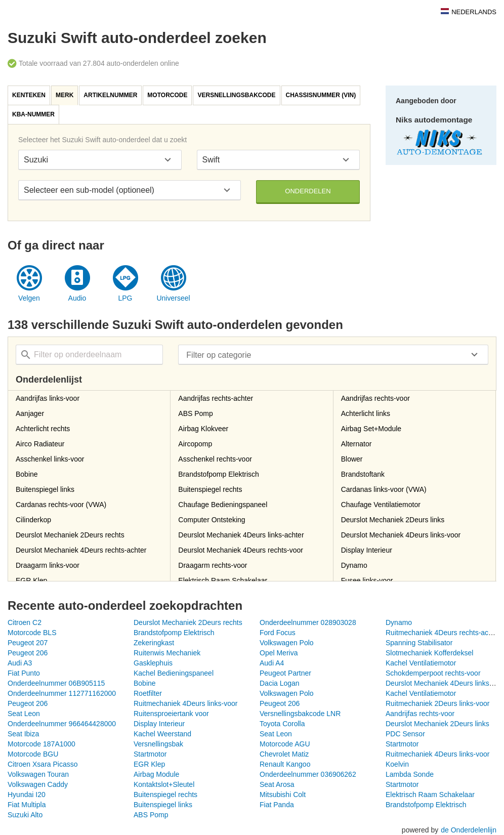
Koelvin (397, 764)
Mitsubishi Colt (283, 795)
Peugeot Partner (285, 673)
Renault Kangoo (285, 764)
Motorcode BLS (32, 633)
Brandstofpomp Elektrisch (174, 633)
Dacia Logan (280, 683)
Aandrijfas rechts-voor (420, 714)
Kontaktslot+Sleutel (164, 784)
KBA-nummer (33, 114)
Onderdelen (308, 191)
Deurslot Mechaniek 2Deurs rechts (188, 622)
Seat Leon (24, 714)
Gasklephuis (153, 663)
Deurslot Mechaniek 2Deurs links (437, 724)
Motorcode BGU (33, 754)
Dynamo (399, 622)
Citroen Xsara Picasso (43, 764)
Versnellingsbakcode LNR (300, 714)
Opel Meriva (279, 653)
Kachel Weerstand (162, 734)
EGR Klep (149, 764)
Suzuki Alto (25, 815)
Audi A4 (272, 663)
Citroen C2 (25, 622)
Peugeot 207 (28, 643)
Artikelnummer (110, 95)
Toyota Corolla (282, 724)
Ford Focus (278, 633)
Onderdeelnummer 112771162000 (62, 693)
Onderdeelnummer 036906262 (308, 774)
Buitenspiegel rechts (165, 795)
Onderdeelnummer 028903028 (308, 622)
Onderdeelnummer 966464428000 (62, 724)
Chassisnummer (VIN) (321, 95)
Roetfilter (148, 693)
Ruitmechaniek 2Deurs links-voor (437, 703)
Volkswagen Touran (38, 774)
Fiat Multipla (27, 805)
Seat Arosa (277, 784)
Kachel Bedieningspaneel (174, 673)
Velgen (29, 298)
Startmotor (402, 744)
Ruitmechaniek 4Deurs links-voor (185, 703)
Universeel (173, 298)
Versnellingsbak (158, 744)
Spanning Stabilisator (419, 643)
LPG (125, 298)
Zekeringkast (154, 643)
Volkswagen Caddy (38, 784)
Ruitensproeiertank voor (171, 714)
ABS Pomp (151, 815)
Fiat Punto (24, 673)
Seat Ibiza (23, 734)
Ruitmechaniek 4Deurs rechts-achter (443, 633)
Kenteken (29, 95)
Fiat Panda (277, 805)
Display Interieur (159, 724)
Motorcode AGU (285, 744)
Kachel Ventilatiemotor (421, 663)
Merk (65, 95)
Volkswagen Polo (287, 643)
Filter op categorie (219, 355)
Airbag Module (156, 774)
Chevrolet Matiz (284, 754)
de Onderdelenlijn (469, 830)
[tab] (29, 95)
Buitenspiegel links (163, 805)
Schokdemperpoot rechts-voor (433, 673)
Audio (77, 298)
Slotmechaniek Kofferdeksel (429, 653)
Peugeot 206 (28, 653)
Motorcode (167, 95)
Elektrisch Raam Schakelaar (430, 795)
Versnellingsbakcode (236, 95)
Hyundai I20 (27, 795)
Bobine (145, 683)
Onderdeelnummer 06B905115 (56, 683)
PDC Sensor (405, 734)
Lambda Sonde (410, 774)
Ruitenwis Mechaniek (167, 653)
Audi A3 (20, 663)
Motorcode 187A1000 (41, 744)
